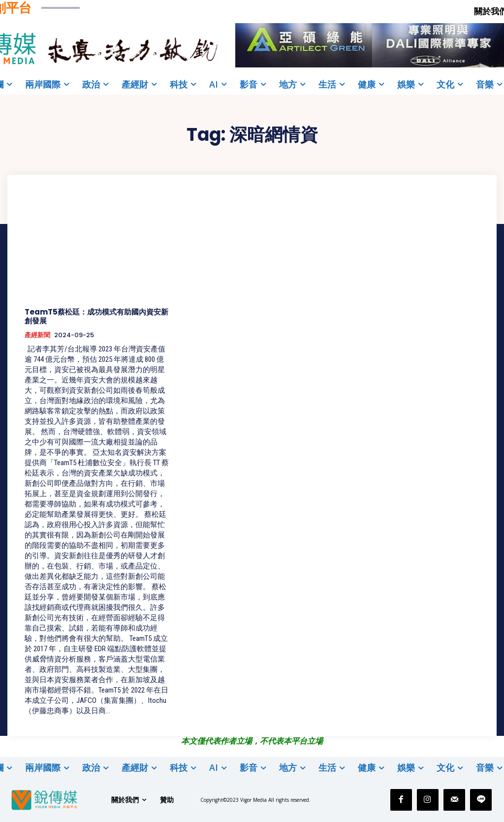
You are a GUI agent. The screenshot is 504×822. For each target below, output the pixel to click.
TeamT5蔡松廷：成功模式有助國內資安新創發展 (96, 316)
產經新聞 (37, 335)
